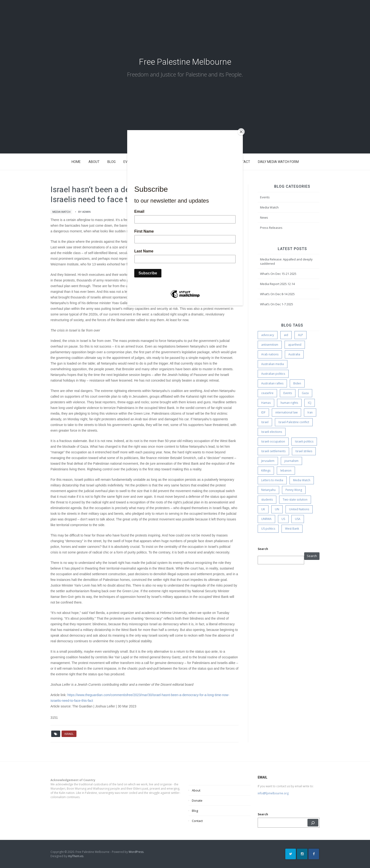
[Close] (242, 131)
